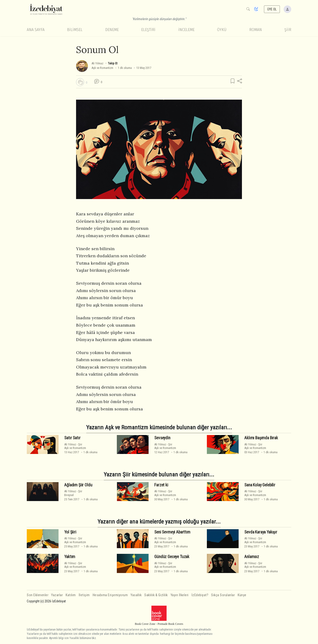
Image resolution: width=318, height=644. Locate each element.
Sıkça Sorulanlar (223, 595)
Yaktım (70, 557)
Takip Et (113, 63)
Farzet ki (161, 485)
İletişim (84, 595)
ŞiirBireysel (73, 493)
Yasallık (136, 595)
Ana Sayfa (36, 30)
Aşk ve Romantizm (102, 68)
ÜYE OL (272, 9)
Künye (242, 595)
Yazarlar (57, 595)
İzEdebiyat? (200, 595)
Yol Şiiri (70, 532)
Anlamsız (252, 557)
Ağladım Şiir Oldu (78, 485)
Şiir (288, 30)
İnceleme (186, 30)
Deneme (112, 30)
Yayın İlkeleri (180, 595)
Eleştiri (148, 30)
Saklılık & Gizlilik (156, 595)
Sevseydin (162, 438)
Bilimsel (75, 30)
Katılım (71, 595)
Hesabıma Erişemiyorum (110, 595)
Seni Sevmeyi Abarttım (172, 532)
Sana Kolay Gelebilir (260, 485)
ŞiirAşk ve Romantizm (75, 446)
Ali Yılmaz (98, 63)
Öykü (222, 30)
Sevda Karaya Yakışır (261, 532)
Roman (256, 30)
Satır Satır (72, 438)
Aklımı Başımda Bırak (261, 438)
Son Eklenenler (38, 595)
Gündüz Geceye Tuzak (172, 557)
